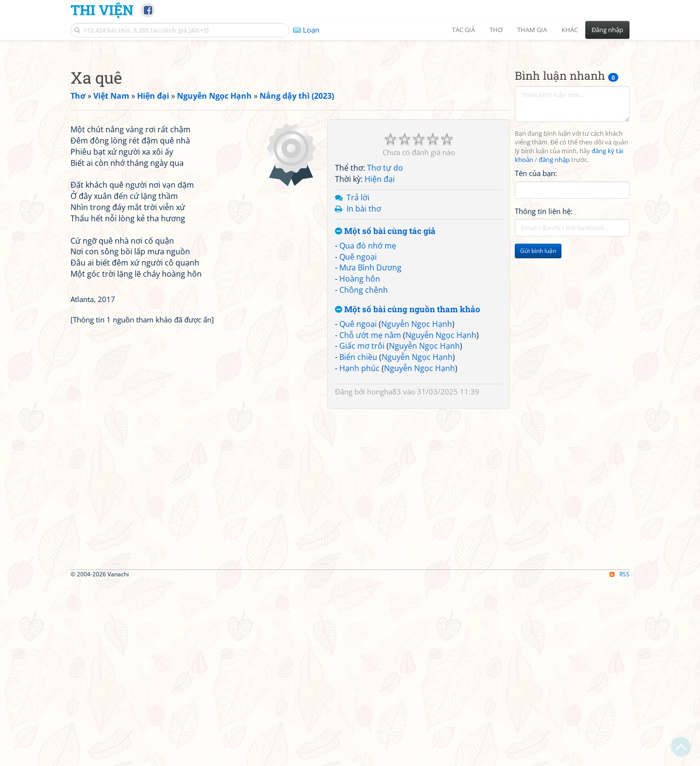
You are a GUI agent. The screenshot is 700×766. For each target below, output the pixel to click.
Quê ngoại (358, 393)
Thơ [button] (496, 30)
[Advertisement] (350, 114)
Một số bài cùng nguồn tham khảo (408, 446)
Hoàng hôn (360, 415)
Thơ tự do (385, 304)
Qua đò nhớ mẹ (368, 382)
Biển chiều (358, 493)
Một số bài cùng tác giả (385, 367)
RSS (620, 757)
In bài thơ (364, 345)
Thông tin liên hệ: (544, 347)
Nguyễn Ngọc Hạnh (417, 460)
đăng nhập (554, 296)
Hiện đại (380, 315)
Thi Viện (102, 10)
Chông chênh (364, 426)
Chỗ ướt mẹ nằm (370, 471)
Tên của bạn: (536, 309)
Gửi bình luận (538, 387)
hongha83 (384, 528)
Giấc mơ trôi (362, 482)
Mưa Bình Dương (370, 404)
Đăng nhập (607, 30)
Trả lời (358, 334)
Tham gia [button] (532, 30)
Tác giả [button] (464, 30)
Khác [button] (570, 30)
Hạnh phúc (359, 504)
